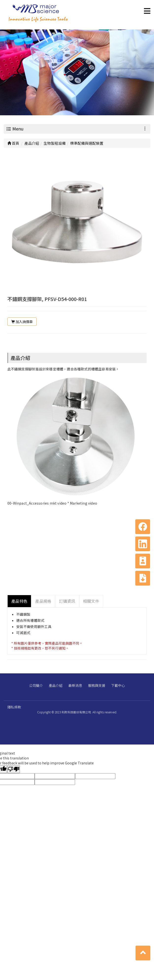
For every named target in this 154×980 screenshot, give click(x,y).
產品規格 (43, 601)
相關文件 (91, 601)
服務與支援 (97, 685)
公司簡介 (36, 685)
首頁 (13, 143)
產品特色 (19, 601)
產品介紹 (56, 685)
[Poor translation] (14, 769)
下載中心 (118, 685)
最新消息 (75, 685)
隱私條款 (14, 707)
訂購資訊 (67, 601)
